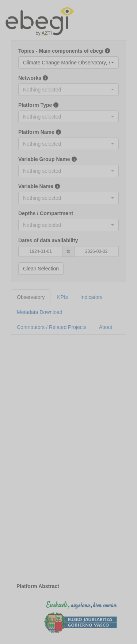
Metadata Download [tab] (40, 312)
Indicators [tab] (92, 297)
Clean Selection (41, 269)
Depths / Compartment (46, 213)
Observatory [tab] (31, 297)
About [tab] (106, 327)
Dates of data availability (48, 240)
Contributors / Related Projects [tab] (52, 327)
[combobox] (68, 63)
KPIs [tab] (62, 297)
